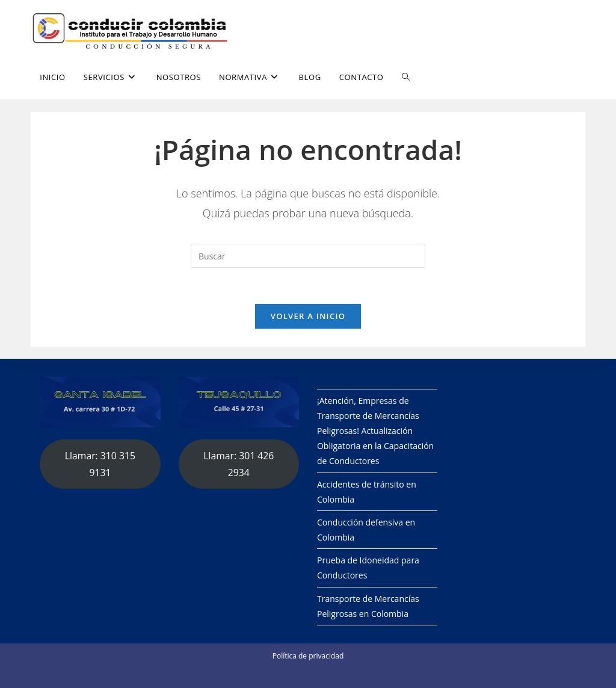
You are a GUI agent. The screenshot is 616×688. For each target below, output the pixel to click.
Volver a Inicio (308, 316)
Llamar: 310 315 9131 (100, 464)
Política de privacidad (308, 656)
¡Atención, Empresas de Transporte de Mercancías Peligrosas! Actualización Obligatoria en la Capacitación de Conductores (375, 431)
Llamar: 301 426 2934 (239, 464)
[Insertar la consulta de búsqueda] (308, 256)
